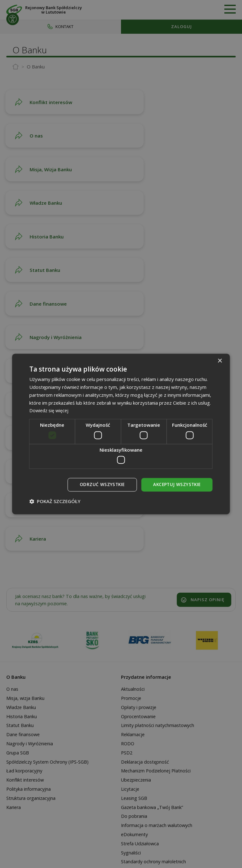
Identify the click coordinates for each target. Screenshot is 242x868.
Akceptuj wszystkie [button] (176, 485)
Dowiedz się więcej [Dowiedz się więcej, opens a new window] (50, 410)
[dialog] (121, 434)
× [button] (220, 361)
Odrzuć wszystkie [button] (100, 485)
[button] (55, 501)
